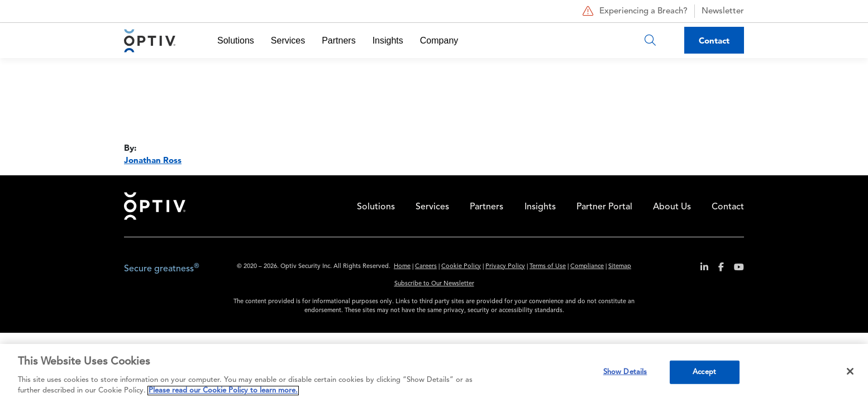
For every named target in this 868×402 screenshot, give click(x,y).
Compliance (587, 267)
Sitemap (620, 267)
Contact (714, 40)
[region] (434, 373)
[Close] (850, 371)
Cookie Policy (461, 267)
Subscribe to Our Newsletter (434, 284)
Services (288, 40)
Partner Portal (604, 207)
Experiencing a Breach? (634, 11)
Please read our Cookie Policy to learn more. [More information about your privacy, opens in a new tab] (223, 391)
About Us (672, 207)
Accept (704, 372)
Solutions (236, 40)
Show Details (625, 372)
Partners (338, 40)
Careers (426, 267)
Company (439, 40)
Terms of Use (548, 267)
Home (155, 206)
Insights (388, 40)
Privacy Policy (505, 267)
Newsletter (723, 11)
